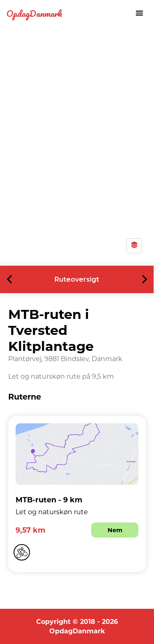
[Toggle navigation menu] (139, 13)
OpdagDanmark (34, 13)
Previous (12, 279)
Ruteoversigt (77, 279)
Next (143, 279)
